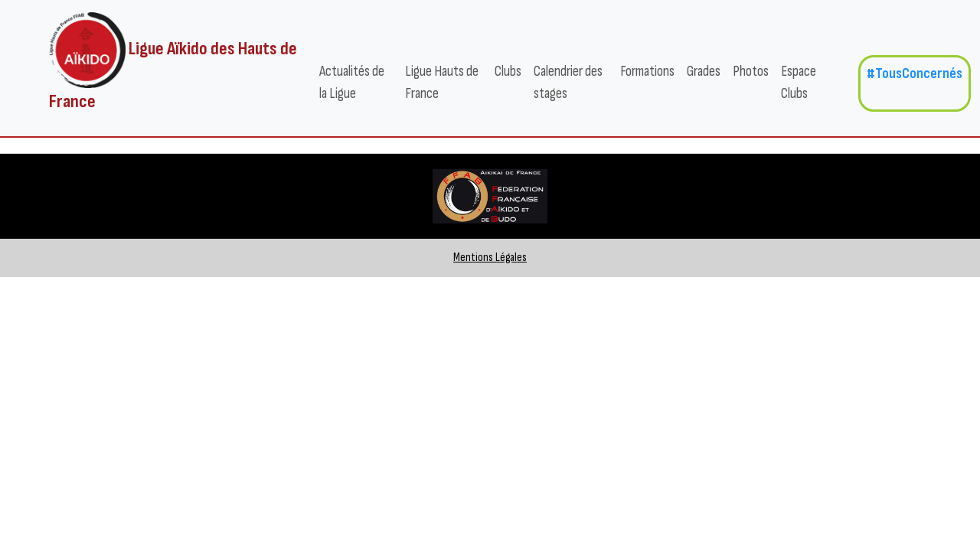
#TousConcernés (915, 74)
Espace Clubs (799, 83)
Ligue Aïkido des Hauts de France (173, 62)
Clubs (508, 72)
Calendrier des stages (568, 83)
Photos (751, 72)
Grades (704, 72)
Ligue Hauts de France (442, 83)
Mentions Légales (490, 258)
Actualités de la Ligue (352, 83)
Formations (647, 72)
